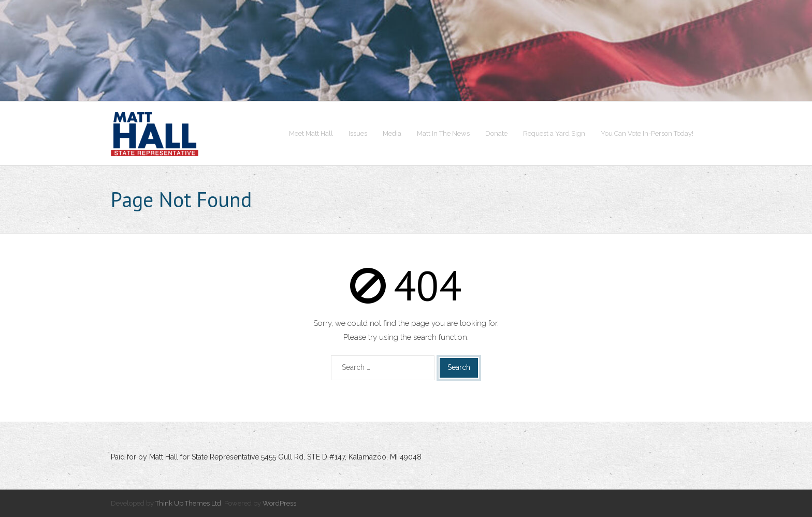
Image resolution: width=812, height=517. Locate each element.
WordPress (279, 503)
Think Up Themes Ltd (188, 503)
